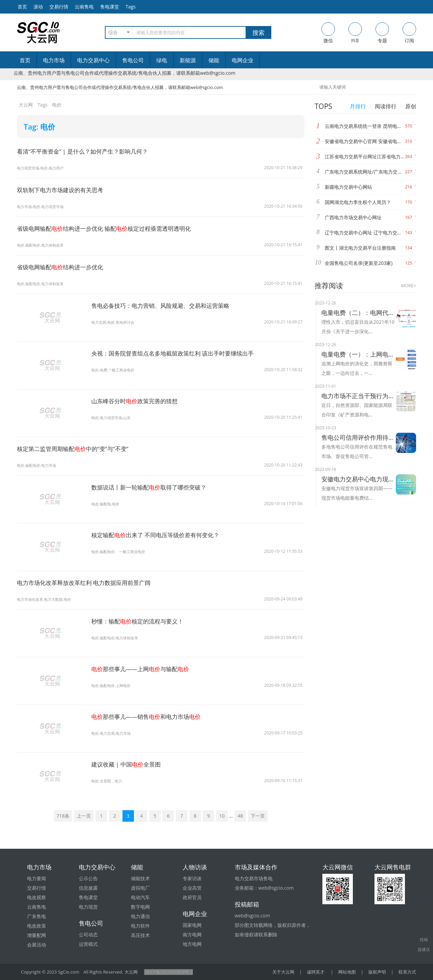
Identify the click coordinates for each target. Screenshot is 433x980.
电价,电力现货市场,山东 (113, 418)
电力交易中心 (93, 60)
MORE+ (409, 286)
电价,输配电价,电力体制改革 (42, 245)
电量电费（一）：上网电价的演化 (359, 354)
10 (222, 816)
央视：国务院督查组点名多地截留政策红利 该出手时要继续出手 (177, 353)
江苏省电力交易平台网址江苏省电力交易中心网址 (365, 156)
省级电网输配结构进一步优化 (63, 267)
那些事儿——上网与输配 (143, 669)
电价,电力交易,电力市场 (113, 733)
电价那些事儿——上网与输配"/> (51, 690)
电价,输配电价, (105, 552)
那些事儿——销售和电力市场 (149, 716)
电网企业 (243, 60)
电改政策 (37, 926)
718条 (63, 816)
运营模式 (88, 944)
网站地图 (347, 972)
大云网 (26, 105)
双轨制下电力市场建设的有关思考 (63, 190)
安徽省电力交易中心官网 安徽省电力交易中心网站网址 (365, 141)
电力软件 (140, 926)
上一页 (84, 816)
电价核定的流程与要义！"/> (51, 637)
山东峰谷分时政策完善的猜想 (137, 401)
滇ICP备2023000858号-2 (169, 972)
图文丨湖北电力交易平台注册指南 (360, 248)
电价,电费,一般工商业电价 (115, 370)
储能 (214, 60)
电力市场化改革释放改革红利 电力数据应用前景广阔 (88, 583)
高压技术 (140, 935)
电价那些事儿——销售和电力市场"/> (51, 737)
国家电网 (192, 925)
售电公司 (133, 60)
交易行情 (59, 7)
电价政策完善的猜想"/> (51, 417)
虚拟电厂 (140, 888)
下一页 (258, 816)
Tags (131, 7)
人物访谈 (195, 867)
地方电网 (192, 944)
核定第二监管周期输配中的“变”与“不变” (76, 449)
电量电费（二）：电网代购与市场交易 (359, 313)
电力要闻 (37, 878)
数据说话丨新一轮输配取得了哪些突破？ (152, 487)
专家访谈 (192, 878)
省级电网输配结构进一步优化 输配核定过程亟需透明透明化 (109, 228)
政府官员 (192, 897)
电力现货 (88, 907)
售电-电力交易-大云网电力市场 (39, 32)
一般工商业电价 (135, 552)
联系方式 (407, 972)
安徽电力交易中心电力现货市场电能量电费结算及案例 (359, 479)
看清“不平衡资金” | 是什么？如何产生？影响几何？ (86, 151)
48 (240, 816)
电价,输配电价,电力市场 (38, 465)
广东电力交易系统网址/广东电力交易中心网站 (365, 172)
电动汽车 (140, 897)
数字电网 (140, 907)
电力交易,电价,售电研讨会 (115, 322)
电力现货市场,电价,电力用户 (42, 168)
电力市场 (54, 60)
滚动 (38, 7)
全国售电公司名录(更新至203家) (359, 263)
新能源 (188, 60)
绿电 (162, 60)
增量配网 (37, 935)
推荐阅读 (329, 286)
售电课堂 (110, 7)
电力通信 (140, 916)
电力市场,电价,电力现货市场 (42, 207)
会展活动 (37, 945)
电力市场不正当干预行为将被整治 (359, 396)
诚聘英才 (316, 972)
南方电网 (192, 935)
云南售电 (84, 7)
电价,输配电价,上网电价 (113, 686)
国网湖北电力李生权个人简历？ (358, 202)
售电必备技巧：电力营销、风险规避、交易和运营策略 (164, 305)
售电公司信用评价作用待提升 (359, 437)
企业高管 (192, 888)
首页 (25, 60)
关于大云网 (283, 972)
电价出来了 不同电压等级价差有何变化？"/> (51, 556)
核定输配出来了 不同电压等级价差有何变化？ (159, 535)
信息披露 (88, 888)
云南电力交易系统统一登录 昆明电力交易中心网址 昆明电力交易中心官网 (365, 126)
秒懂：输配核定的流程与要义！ (140, 621)
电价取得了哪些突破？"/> (51, 503)
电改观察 (37, 897)
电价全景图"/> (51, 780)
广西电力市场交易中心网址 (353, 217)
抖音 (355, 33)
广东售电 (37, 916)
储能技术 (140, 878)
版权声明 (377, 972)
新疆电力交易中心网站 (348, 187)
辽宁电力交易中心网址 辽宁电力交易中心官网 (365, 233)
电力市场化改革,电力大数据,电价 (46, 599)
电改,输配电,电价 (107, 504)
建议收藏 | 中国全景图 (128, 764)
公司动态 (88, 935)
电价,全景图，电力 (108, 781)
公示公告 (88, 878)
